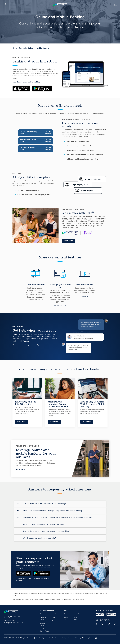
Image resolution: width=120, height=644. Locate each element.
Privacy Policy (77, 614)
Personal (22, 48)
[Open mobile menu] (115, 5)
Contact (42, 614)
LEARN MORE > (60, 306)
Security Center (43, 624)
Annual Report (75, 618)
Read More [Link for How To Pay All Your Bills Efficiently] (22, 422)
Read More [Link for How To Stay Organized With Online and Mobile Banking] (87, 422)
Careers (66, 614)
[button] (115, 5)
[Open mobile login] (5, 5)
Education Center (43, 618)
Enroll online (21, 565)
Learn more (68, 241)
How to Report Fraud (44, 630)
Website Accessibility (59, 638)
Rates (54, 617)
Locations (55, 614)
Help (53, 621)
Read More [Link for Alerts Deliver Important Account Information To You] (54, 422)
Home (15, 48)
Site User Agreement (43, 638)
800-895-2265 (9, 620)
